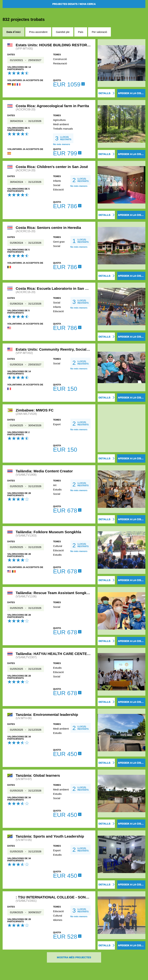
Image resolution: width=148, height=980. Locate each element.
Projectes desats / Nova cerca (74, 4)
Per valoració (100, 32)
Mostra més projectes (74, 957)
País (81, 32)
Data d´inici (14, 32)
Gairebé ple (63, 32)
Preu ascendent (38, 32)
